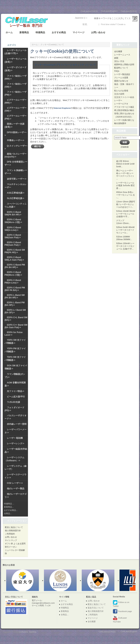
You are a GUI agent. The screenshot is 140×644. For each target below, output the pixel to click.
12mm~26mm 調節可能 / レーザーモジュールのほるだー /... (126, 204)
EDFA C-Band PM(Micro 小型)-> (13, 274)
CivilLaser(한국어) (129, 11)
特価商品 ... (9, 504)
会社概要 (118, 51)
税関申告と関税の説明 (124, 64)
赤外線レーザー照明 (17, 424)
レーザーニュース (122, 55)
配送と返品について (14, 527)
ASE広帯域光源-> (16, 193)
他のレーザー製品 (16, 489)
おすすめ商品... (11, 510)
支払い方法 (119, 61)
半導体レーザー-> (16, 140)
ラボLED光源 (13, 402)
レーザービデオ (121, 104)
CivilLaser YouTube (120, 619)
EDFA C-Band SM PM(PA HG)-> (15, 251)
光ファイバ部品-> (16, 391)
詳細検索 (125, 147)
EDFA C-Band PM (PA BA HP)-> (15, 266)
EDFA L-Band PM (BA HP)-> (15, 304)
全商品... (8, 513)
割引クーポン (11, 547)
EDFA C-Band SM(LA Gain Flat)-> (14, 259)
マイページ (79, 32)
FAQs (117, 71)
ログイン (93, 24)
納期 (116, 58)
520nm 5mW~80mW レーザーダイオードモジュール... (125, 230)
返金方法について (96, 608)
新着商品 (24, 32)
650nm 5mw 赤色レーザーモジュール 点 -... (125, 195)
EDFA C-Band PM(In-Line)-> (13, 282)
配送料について (121, 68)
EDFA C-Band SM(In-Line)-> (13, 229)
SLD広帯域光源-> (16, 198)
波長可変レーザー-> (17, 179)
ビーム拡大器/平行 (16, 397)
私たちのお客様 (121, 91)
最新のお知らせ (121, 81)
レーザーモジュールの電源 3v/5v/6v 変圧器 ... (125, 185)
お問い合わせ (98, 32)
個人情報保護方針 (13, 530)
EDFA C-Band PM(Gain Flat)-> (13, 244)
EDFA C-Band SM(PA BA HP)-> (13, 213)
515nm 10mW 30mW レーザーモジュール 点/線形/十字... (126, 214)
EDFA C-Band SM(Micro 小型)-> (13, 221)
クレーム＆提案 (121, 78)
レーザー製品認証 (122, 74)
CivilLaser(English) (109, 11)
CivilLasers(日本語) (89, 11)
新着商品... (9, 507)
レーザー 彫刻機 (15, 438)
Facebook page (122, 611)
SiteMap (33, 632)
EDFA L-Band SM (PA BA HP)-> (15, 296)
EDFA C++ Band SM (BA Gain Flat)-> (16, 326)
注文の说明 (119, 94)
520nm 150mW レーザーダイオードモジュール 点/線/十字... (125, 246)
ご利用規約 (10, 534)
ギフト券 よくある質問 (15, 544)
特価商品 (40, 32)
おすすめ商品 (59, 32)
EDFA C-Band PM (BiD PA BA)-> (15, 289)
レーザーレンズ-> (16, 443)
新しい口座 (131, 24)
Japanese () (80, 18)
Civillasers (23, 632)
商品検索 (121, 131)
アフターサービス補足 (124, 107)
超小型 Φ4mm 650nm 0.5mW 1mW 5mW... (125, 164)
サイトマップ (11, 540)
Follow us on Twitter (121, 604)
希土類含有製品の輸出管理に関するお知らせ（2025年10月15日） (124, 114)
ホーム (9, 32)
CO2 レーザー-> (15, 483)
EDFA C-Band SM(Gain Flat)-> (13, 236)
